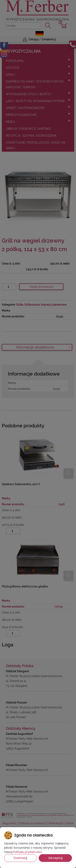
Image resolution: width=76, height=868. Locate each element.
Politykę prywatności (28, 852)
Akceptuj (55, 858)
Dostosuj (20, 858)
